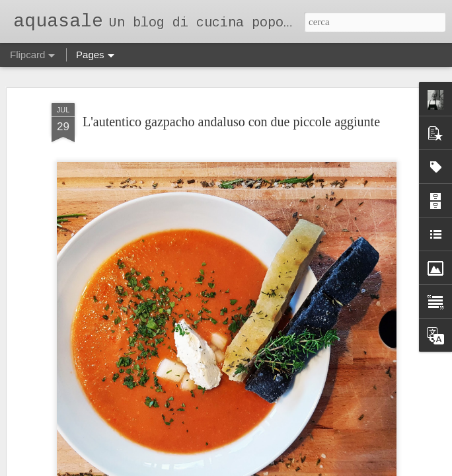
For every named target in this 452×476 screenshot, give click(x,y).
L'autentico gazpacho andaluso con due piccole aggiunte (231, 122)
